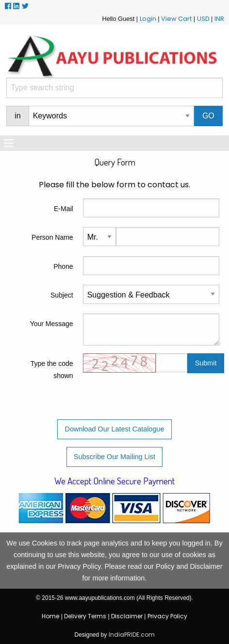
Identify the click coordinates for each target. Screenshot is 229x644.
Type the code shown (52, 370)
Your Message (52, 324)
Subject (62, 295)
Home (50, 616)
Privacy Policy (167, 616)
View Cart (176, 19)
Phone (63, 266)
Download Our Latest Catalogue (115, 429)
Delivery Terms (85, 616)
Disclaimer (127, 616)
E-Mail (64, 209)
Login (148, 19)
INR (219, 19)
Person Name (52, 237)
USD (203, 19)
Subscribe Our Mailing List (114, 457)
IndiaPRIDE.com (132, 635)
